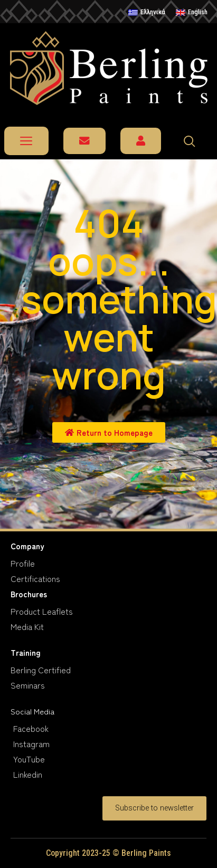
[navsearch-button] (194, 141)
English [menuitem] (198, 12)
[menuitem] (147, 13)
